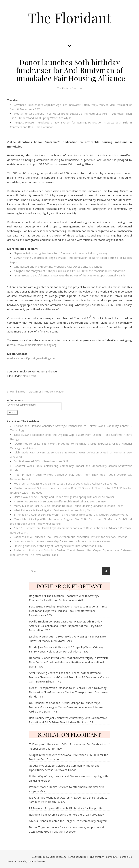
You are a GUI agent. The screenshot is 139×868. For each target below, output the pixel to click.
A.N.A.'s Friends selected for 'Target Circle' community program (68, 821)
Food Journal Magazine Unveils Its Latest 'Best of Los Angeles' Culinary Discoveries (66, 483)
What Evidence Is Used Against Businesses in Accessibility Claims (54, 510)
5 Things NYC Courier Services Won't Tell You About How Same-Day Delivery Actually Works (71, 515)
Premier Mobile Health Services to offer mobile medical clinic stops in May (60, 501)
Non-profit (29, 376)
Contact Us (126, 857)
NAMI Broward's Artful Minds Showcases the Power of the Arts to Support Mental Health (69, 275)
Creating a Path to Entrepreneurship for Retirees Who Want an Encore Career (62, 541)
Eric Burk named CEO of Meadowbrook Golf (41, 461)
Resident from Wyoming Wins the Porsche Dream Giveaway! (67, 814)
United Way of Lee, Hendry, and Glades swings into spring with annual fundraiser (64, 497)
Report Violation (54, 391)
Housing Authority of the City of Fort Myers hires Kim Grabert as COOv (58, 546)
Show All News (16, 391)
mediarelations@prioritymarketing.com (31, 358)
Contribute (112, 857)
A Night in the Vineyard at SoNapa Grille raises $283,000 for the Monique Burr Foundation (69, 271)
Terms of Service (77, 857)
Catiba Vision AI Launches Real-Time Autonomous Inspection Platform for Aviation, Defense (71, 537)
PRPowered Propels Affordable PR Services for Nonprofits (66, 808)
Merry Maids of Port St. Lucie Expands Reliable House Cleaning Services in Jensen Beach (69, 506)
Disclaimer (35, 391)
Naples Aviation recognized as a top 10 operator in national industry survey (61, 253)
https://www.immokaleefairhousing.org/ (33, 345)
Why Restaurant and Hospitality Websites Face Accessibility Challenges (58, 266)
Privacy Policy (96, 857)
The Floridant (70, 18)
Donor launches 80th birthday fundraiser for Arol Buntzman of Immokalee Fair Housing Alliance (70, 70)
